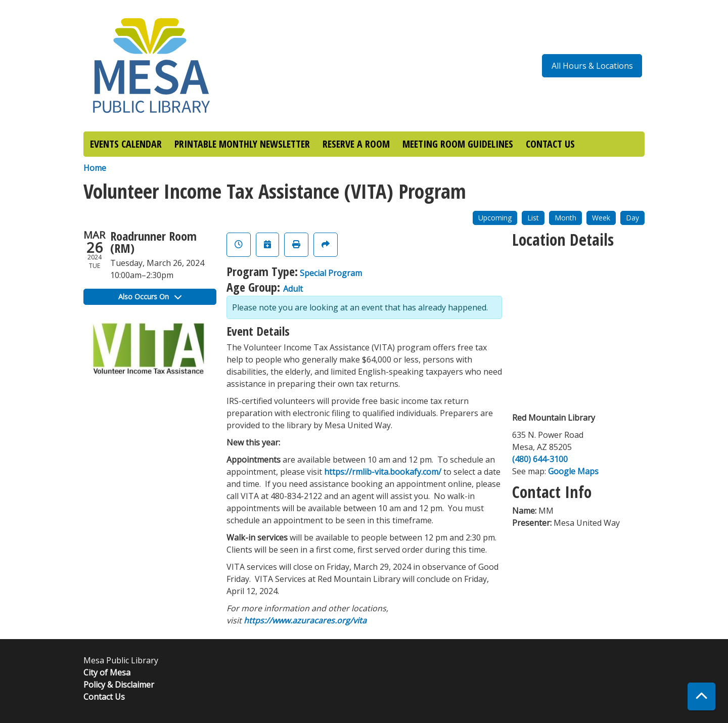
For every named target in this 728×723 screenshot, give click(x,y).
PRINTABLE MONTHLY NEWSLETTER (242, 144)
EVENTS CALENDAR (126, 144)
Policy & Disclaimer (119, 685)
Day (632, 218)
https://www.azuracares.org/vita (305, 620)
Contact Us (104, 697)
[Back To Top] (701, 696)
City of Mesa (107, 672)
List (533, 218)
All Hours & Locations (592, 66)
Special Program (331, 273)
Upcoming (495, 218)
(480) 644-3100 (540, 459)
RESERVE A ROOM (356, 144)
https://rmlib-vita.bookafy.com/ (383, 472)
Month (565, 218)
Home (95, 168)
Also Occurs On (150, 297)
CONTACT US (550, 144)
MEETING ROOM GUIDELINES (458, 144)
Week (601, 218)
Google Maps (573, 471)
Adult (293, 289)
